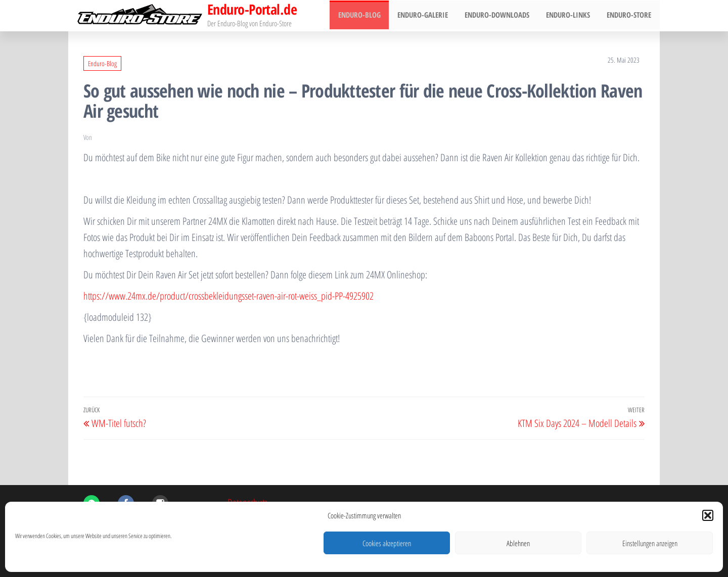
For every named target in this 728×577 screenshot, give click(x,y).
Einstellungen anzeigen (650, 543)
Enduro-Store (630, 16)
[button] (708, 515)
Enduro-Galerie (428, 16)
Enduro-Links (571, 16)
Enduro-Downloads (501, 16)
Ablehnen (518, 543)
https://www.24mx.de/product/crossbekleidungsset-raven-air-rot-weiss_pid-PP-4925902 (229, 296)
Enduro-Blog (367, 16)
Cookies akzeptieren (387, 543)
